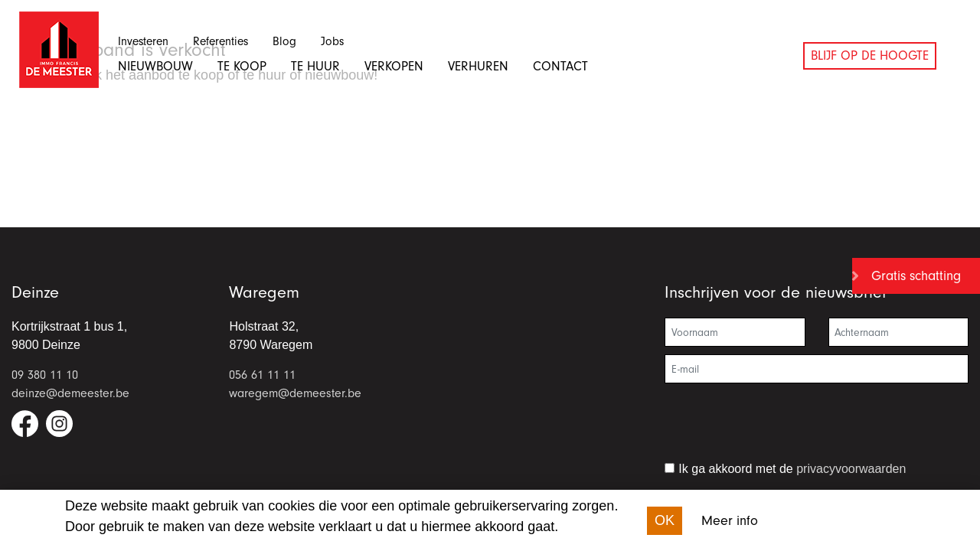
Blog (284, 41)
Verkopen (394, 66)
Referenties (220, 41)
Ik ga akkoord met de (792, 469)
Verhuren (478, 66)
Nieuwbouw (155, 66)
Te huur (315, 66)
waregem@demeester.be (295, 393)
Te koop (242, 66)
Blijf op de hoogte (870, 55)
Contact (560, 66)
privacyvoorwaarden (851, 469)
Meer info (730, 521)
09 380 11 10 (45, 375)
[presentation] (781, 429)
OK (665, 520)
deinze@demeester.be (70, 393)
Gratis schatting (916, 276)
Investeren (143, 41)
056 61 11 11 (262, 375)
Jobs (332, 41)
